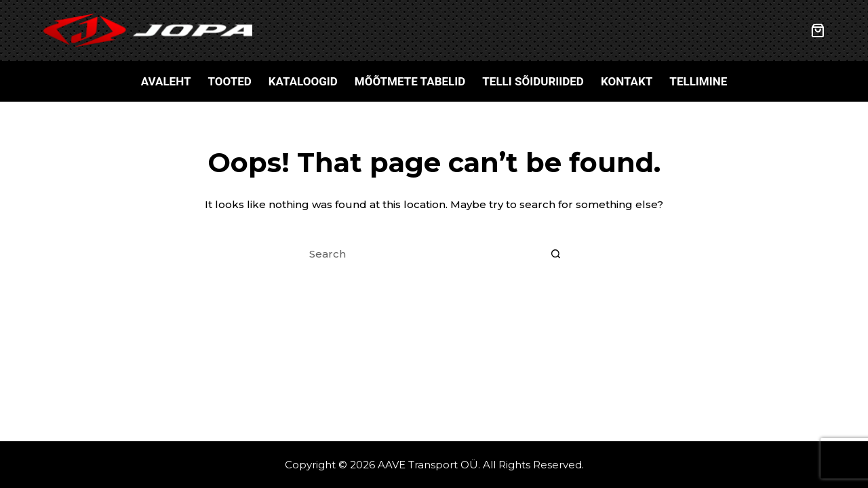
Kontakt (627, 81)
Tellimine (698, 81)
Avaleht (166, 81)
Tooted (229, 81)
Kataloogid (303, 81)
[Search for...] (420, 254)
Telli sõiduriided (533, 81)
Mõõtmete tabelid (410, 81)
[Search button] (556, 254)
